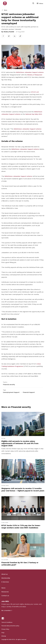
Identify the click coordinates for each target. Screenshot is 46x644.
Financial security (9, 385)
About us (4, 574)
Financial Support (29, 392)
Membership (6, 578)
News (6, 10)
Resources (5, 592)
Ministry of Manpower (35, 75)
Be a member (6, 610)
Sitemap (4, 636)
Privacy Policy (5, 629)
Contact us (5, 596)
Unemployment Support (11, 392)
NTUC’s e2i (35, 92)
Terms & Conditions (7, 622)
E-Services (5, 582)
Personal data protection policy (10, 626)
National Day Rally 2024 (34, 114)
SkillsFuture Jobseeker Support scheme (30, 72)
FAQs (3, 633)
